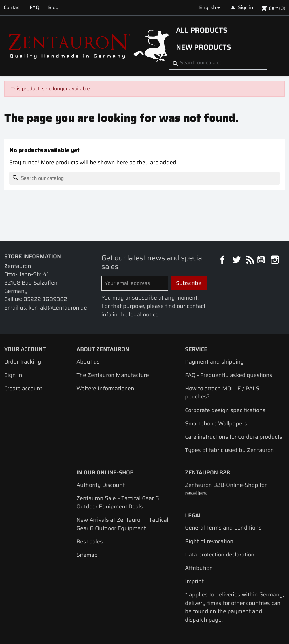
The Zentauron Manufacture (113, 375)
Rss (249, 260)
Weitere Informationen (105, 388)
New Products (204, 47)
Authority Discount (101, 485)
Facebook (223, 260)
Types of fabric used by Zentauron (229, 450)
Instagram (276, 260)
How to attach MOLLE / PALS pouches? (222, 393)
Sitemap (87, 555)
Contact (12, 7)
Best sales (90, 542)
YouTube (262, 260)
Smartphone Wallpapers (216, 424)
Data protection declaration (220, 555)
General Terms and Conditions (223, 528)
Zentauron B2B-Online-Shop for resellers (226, 489)
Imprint (194, 581)
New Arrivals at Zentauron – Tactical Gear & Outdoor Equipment (122, 524)
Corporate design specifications (225, 410)
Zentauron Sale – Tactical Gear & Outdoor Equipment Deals (118, 502)
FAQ (35, 7)
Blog (53, 7)
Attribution (199, 568)
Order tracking (23, 362)
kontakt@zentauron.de (58, 308)
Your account (25, 349)
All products (202, 30)
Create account (23, 388)
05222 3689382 (45, 299)
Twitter (237, 260)
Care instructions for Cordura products (234, 437)
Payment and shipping (214, 362)
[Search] (218, 63)
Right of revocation (209, 541)
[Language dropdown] (211, 8)
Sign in (13, 375)
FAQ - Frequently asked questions (229, 375)
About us (88, 362)
